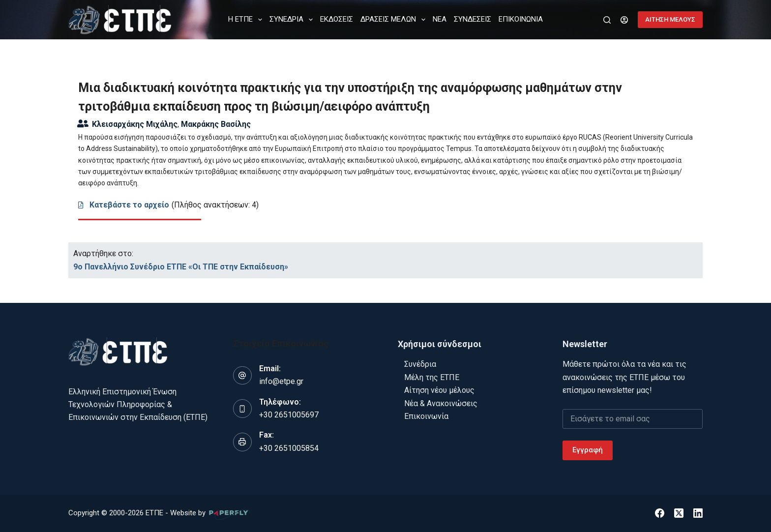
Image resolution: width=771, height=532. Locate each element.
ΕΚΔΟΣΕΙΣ (337, 19)
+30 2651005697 (289, 415)
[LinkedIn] (698, 513)
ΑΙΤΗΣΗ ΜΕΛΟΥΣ (670, 19)
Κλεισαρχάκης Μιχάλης (135, 124)
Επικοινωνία (426, 416)
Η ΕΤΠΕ (247, 20)
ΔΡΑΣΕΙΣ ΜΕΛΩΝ (395, 20)
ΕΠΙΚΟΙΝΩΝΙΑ (521, 19)
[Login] (624, 20)
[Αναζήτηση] (607, 20)
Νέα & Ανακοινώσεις (441, 403)
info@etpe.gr (281, 381)
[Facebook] (660, 513)
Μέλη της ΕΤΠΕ (432, 377)
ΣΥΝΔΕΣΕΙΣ (473, 19)
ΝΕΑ (440, 19)
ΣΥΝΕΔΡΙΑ (293, 20)
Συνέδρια (420, 364)
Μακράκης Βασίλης (216, 124)
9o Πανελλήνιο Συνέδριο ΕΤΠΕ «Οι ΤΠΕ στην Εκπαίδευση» (181, 267)
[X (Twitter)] (679, 513)
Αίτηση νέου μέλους (439, 390)
